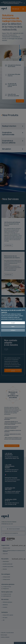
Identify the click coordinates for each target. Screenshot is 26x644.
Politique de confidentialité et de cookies (16, 334)
